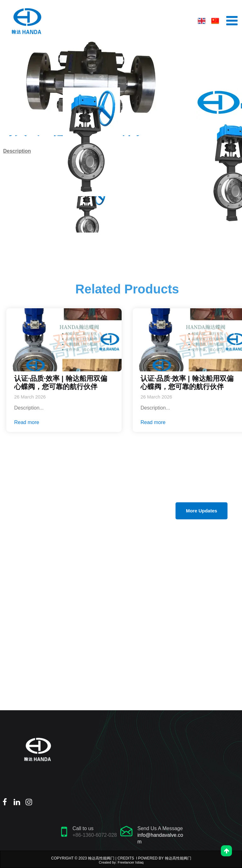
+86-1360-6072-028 (95, 835)
